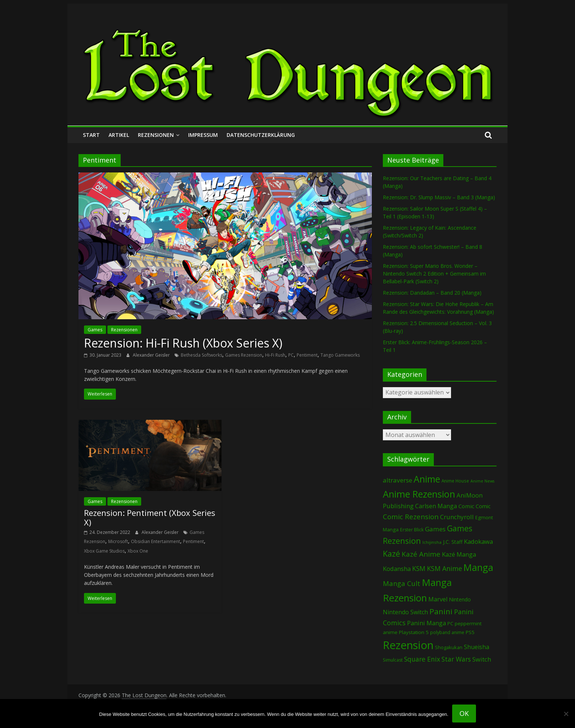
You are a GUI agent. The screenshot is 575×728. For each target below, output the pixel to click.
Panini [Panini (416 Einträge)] (441, 611)
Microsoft (118, 541)
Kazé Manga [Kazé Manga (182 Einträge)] (459, 554)
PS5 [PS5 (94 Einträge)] (470, 632)
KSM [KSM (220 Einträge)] (419, 568)
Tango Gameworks (340, 355)
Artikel (119, 135)
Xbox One (138, 551)
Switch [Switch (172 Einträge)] (482, 659)
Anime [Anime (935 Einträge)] (427, 479)
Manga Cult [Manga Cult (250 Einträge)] (402, 583)
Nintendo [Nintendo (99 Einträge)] (460, 599)
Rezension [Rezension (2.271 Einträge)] (408, 645)
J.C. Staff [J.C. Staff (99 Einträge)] (453, 542)
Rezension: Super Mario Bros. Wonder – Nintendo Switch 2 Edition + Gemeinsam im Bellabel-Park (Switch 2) (434, 274)
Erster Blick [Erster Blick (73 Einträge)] (412, 530)
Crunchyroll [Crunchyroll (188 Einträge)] (457, 517)
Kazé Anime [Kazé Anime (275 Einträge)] (421, 554)
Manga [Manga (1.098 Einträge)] (478, 567)
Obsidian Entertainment (155, 541)
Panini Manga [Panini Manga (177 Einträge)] (426, 623)
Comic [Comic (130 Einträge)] (466, 506)
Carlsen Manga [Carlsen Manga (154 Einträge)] (436, 506)
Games (95, 330)
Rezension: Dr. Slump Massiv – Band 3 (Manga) (439, 197)
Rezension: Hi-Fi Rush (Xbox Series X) (183, 343)
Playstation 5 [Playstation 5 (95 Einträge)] (414, 632)
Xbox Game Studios (104, 551)
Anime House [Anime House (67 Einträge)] (455, 481)
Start (91, 135)
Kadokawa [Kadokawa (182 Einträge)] (478, 541)
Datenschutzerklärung (261, 135)
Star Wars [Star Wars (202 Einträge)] (456, 659)
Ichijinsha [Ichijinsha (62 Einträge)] (432, 542)
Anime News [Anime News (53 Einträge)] (482, 481)
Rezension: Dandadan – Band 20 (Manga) (432, 293)
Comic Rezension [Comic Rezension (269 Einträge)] (411, 516)
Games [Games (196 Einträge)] (435, 529)
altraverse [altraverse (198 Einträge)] (398, 480)
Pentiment (307, 355)
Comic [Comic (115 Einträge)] (483, 506)
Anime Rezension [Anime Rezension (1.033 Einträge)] (419, 494)
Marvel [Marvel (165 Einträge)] (438, 599)
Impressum (203, 135)
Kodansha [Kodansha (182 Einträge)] (397, 569)
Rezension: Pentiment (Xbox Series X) (150, 517)
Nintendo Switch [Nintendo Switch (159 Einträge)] (405, 612)
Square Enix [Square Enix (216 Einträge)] (422, 659)
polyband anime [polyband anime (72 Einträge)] (447, 632)
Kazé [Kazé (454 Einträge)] (391, 554)
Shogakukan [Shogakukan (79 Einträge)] (449, 647)
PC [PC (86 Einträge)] (450, 623)
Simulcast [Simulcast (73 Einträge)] (393, 660)
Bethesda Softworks (202, 355)
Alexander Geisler (152, 355)
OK (464, 713)
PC (291, 355)
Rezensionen (156, 135)
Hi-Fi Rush (275, 355)
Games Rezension (244, 355)
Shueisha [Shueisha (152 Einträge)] (477, 647)
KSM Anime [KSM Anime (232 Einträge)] (444, 568)
